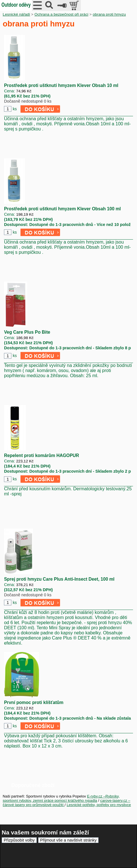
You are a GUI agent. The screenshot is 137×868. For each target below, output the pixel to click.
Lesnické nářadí (17, 14)
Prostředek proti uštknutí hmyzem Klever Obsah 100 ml (62, 209)
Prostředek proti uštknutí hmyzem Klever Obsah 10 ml (61, 85)
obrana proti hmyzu (109, 14)
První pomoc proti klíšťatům (34, 702)
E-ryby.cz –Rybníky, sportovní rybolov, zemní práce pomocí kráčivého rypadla (61, 798)
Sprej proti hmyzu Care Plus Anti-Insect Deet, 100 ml (59, 579)
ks (15, 109)
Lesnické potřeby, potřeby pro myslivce (99, 805)
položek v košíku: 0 (75, 5)
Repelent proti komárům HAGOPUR (41, 455)
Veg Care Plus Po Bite (27, 332)
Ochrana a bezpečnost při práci (61, 14)
